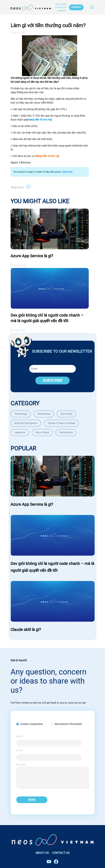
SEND (32, 800)
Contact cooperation (32, 724)
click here (67, 172)
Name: (20, 736)
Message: (21, 765)
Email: (19, 750)
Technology (21, 414)
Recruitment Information (68, 724)
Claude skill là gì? (26, 630)
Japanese (20, 432)
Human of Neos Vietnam (61, 423)
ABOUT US (42, 853)
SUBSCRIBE (53, 381)
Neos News (42, 432)
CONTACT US (61, 853)
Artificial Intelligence (26, 423)
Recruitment (66, 432)
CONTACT (76, 7)
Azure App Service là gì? (32, 256)
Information (44, 414)
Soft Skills (66, 414)
